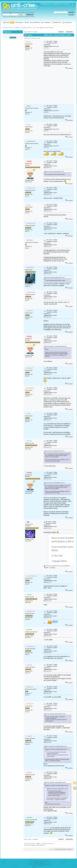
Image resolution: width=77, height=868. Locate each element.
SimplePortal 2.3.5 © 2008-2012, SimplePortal (39, 864)
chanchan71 (31, 141)
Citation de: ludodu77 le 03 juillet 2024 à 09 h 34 (55, 346)
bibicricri (30, 687)
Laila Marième (32, 576)
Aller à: (51, 849)
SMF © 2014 (38, 861)
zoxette (29, 630)
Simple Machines (45, 861)
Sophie (29, 161)
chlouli (29, 441)
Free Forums (42, 862)
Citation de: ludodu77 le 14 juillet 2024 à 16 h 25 (55, 746)
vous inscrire (31, 12)
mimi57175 (31, 611)
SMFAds (36, 862)
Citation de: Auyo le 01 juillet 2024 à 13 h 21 (54, 278)
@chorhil (46, 828)
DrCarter (30, 240)
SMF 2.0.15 (32, 861)
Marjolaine (31, 388)
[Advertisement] (49, 87)
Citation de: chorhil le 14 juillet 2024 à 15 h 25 (55, 714)
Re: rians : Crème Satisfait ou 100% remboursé (50, 43)
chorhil (29, 665)
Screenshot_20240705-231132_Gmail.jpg (54, 566)
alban (29, 106)
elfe (28, 522)
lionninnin (30, 267)
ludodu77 (30, 311)
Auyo (29, 42)
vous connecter (21, 12)
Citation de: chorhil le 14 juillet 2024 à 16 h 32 (55, 782)
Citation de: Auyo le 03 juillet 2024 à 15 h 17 (54, 451)
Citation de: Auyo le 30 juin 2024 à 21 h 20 (54, 171)
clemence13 (31, 188)
